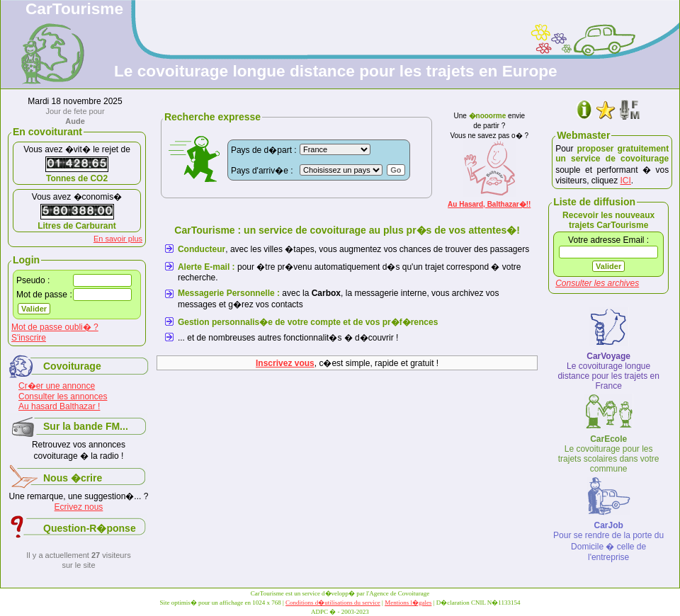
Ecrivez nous (79, 507)
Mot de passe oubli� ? (55, 327)
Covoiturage (72, 366)
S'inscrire (29, 338)
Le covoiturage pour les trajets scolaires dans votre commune (609, 454)
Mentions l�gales (408, 603)
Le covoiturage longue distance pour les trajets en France (608, 371)
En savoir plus (118, 239)
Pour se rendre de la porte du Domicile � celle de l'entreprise (608, 541)
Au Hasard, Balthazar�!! (489, 204)
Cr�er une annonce (57, 386)
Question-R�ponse (90, 528)
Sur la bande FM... (86, 426)
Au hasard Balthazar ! (59, 406)
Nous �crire (73, 478)
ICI (626, 181)
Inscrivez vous (285, 363)
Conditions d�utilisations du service (333, 603)
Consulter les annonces (63, 397)
